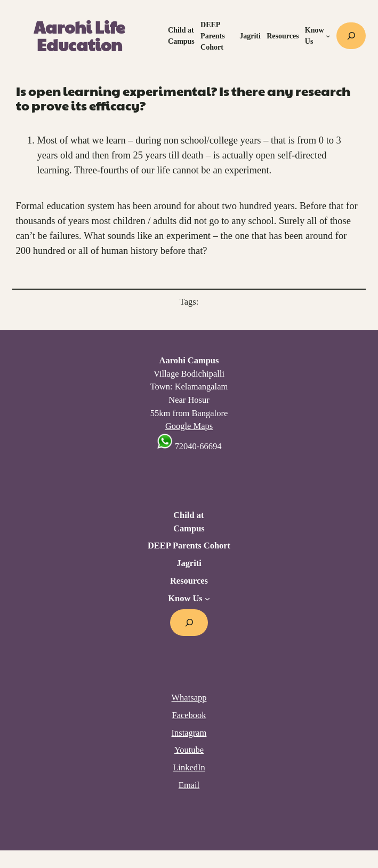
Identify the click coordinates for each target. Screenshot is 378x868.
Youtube (189, 750)
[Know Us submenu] (328, 36)
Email (189, 785)
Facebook (189, 715)
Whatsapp (189, 698)
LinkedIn (189, 767)
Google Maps (189, 426)
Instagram (189, 733)
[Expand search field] (351, 36)
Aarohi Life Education (79, 36)
